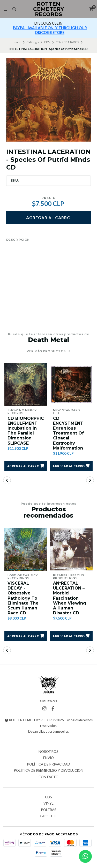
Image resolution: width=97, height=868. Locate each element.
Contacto (48, 777)
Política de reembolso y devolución (48, 771)
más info (52, 28)
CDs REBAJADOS (67, 42)
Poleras (49, 810)
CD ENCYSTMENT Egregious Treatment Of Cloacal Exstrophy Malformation (68, 433)
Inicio (17, 42)
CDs (48, 797)
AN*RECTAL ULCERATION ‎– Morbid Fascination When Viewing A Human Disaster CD (70, 598)
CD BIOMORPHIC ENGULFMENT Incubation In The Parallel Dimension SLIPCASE (26, 431)
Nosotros (48, 752)
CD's (47, 42)
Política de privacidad (48, 764)
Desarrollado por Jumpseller (48, 731)
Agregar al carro (48, 218)
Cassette (49, 816)
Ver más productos (48, 351)
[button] (26, 466)
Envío (48, 758)
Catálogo (32, 42)
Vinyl (48, 804)
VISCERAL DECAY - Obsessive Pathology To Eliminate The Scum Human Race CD (23, 598)
